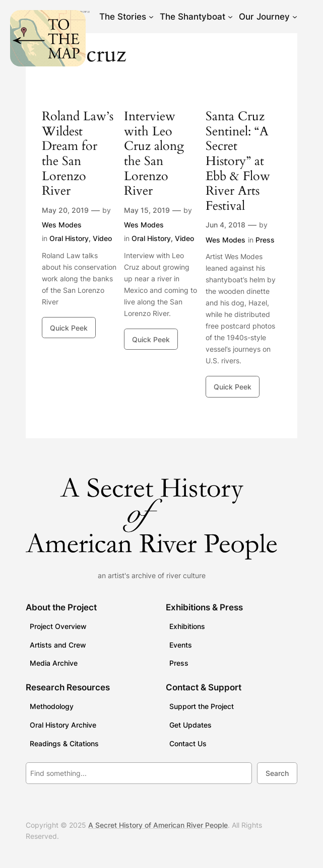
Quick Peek (69, 328)
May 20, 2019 (65, 210)
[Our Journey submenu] (295, 17)
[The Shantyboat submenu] (230, 17)
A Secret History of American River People (158, 825)
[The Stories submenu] (151, 17)
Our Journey (264, 17)
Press (265, 240)
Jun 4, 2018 (225, 225)
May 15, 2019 (147, 210)
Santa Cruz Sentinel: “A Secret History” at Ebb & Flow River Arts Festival (238, 161)
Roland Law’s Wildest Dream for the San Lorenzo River (78, 154)
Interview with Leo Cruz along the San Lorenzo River (154, 154)
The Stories (123, 17)
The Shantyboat (192, 17)
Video (102, 238)
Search (277, 773)
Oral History (69, 238)
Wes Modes (62, 225)
